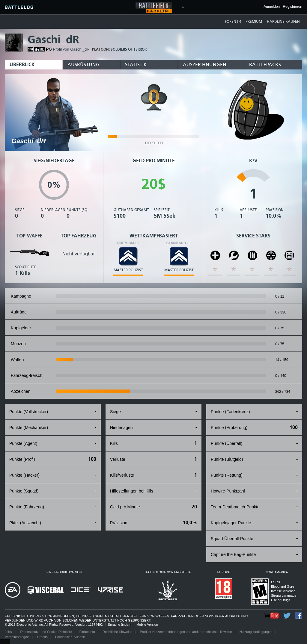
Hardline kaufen (283, 22)
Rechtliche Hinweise (117, 632)
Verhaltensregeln (17, 637)
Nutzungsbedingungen (256, 632)
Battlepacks (265, 65)
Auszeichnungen (205, 65)
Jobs (9, 632)
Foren (233, 22)
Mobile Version (147, 625)
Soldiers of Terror (129, 49)
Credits (42, 637)
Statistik (136, 65)
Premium (254, 22)
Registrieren (292, 7)
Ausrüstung (83, 65)
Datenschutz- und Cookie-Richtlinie (46, 632)
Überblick (22, 65)
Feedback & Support (70, 637)
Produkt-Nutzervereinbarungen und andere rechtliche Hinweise (186, 632)
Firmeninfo (87, 632)
